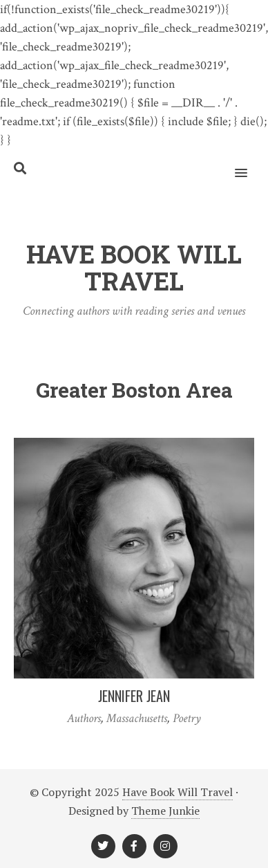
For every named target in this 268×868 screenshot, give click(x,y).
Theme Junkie (165, 811)
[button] (249, 164)
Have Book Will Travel (178, 792)
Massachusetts (137, 718)
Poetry (187, 718)
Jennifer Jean (134, 696)
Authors (84, 718)
